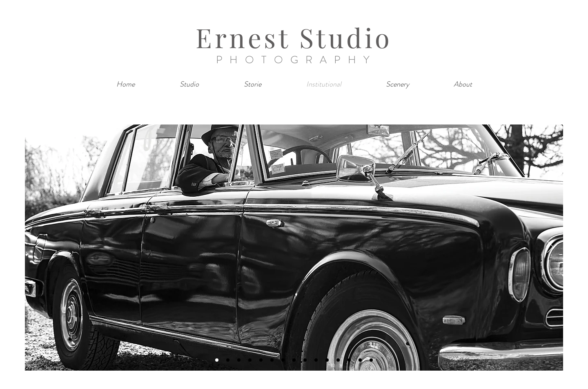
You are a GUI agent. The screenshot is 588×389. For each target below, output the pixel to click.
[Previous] (38, 247)
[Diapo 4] (250, 360)
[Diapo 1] (217, 360)
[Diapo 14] (360, 360)
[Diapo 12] (338, 360)
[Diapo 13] (349, 360)
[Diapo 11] (327, 360)
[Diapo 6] (272, 360)
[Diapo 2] (228, 360)
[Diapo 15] (371, 360)
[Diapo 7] (283, 360)
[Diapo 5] (261, 360)
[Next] (550, 247)
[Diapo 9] (305, 360)
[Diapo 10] (316, 360)
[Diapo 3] (239, 360)
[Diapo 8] (294, 360)
